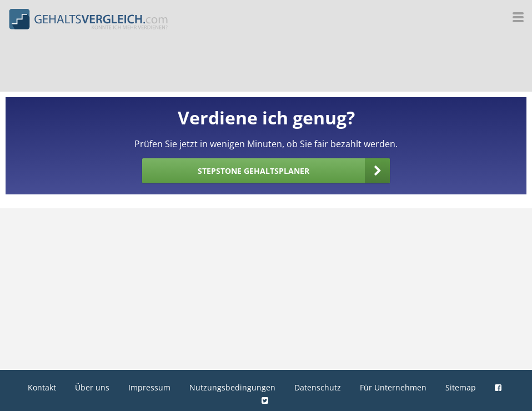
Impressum (149, 387)
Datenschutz (318, 387)
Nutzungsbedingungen (232, 387)
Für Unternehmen (393, 387)
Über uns (92, 387)
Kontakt (42, 387)
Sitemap (461, 387)
